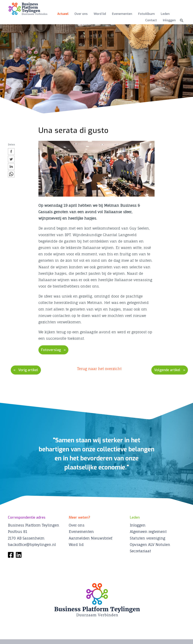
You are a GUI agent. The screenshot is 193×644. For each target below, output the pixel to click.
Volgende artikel (166, 369)
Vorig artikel (29, 369)
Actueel (63, 14)
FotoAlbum (146, 14)
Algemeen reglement (148, 531)
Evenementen (122, 14)
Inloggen (169, 20)
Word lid (100, 14)
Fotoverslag (52, 350)
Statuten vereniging (148, 537)
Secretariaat (140, 550)
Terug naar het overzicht (99, 368)
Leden (165, 14)
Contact (151, 20)
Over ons (81, 14)
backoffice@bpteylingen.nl (32, 544)
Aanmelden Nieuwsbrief (91, 537)
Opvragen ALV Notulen (150, 544)
